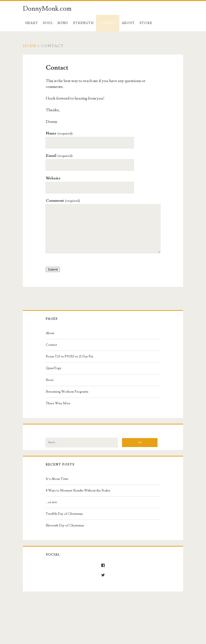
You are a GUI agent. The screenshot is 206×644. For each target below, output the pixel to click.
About (128, 23)
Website (53, 178)
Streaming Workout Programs (67, 392)
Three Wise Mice (58, 403)
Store (146, 23)
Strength (83, 23)
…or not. (52, 502)
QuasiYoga (53, 368)
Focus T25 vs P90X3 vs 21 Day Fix (70, 356)
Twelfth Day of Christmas (64, 514)
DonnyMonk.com (47, 9)
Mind (63, 23)
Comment (63, 201)
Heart (32, 23)
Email (59, 156)
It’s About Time (57, 479)
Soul (48, 23)
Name (59, 133)
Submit (53, 269)
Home (30, 46)
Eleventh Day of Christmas (65, 525)
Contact (108, 23)
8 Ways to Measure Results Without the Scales (78, 491)
